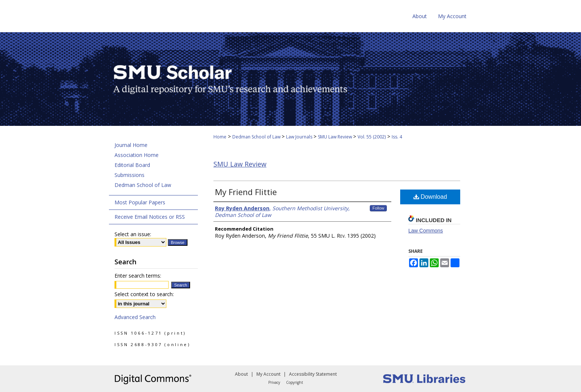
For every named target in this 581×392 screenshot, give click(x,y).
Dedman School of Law (257, 137)
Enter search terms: (138, 276)
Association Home (137, 155)
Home (220, 137)
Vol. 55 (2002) (372, 137)
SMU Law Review (336, 137)
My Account (268, 374)
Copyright (295, 382)
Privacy (274, 382)
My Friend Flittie (246, 192)
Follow (378, 208)
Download (430, 197)
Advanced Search (135, 317)
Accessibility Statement (313, 374)
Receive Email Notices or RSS (150, 217)
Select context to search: (144, 294)
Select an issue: (133, 234)
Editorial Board (132, 165)
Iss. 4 (397, 137)
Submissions (130, 175)
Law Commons (426, 231)
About (241, 374)
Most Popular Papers (140, 202)
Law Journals (300, 137)
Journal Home (131, 145)
